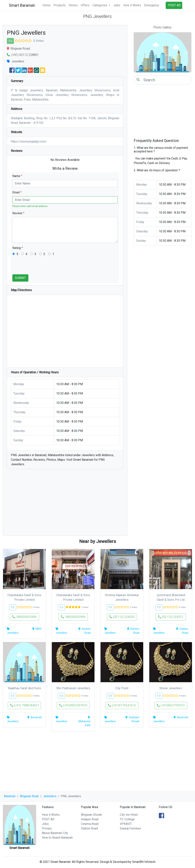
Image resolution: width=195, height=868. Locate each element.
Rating (18, 248)
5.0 (61, 607)
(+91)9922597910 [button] (73, 705)
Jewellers (50, 796)
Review (18, 213)
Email (17, 192)
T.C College (127, 819)
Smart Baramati (22, 5)
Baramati (10, 796)
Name (17, 176)
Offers (85, 5)
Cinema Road (90, 824)
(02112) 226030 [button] (122, 617)
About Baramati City (55, 833)
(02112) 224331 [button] (171, 617)
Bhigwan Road (29, 796)
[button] (138, 52)
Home (46, 5)
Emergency (152, 5)
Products (60, 5)
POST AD (48, 819)
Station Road (89, 828)
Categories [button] (100, 5)
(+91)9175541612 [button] (122, 705)
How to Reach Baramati (57, 838)
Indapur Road (90, 819)
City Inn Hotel (129, 815)
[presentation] (41, 267)
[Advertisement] (65, 504)
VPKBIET (126, 824)
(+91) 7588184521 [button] (25, 705)
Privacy (47, 828)
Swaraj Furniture (130, 828)
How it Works (132, 5)
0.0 (10, 41)
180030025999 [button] (24, 617)
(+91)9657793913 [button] (171, 705)
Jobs (117, 5)
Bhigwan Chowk (91, 815)
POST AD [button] (174, 5)
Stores (73, 5)
